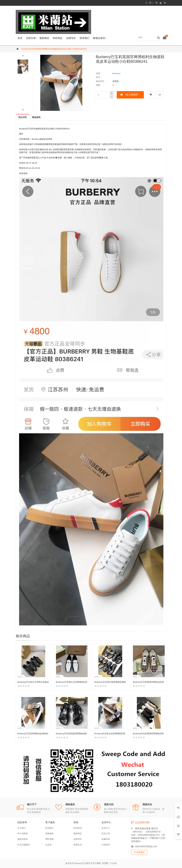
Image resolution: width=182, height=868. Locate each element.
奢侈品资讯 (99, 38)
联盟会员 (78, 845)
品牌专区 (71, 38)
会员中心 (106, 828)
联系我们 (85, 38)
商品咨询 (36, 117)
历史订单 (106, 833)
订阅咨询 (106, 845)
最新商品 (44, 38)
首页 (20, 38)
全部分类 (31, 38)
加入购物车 (132, 95)
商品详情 (22, 117)
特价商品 (58, 38)
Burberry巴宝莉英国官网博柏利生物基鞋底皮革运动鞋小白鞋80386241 (54, 49)
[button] (23, 55)
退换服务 (50, 833)
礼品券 (49, 845)
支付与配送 (23, 833)
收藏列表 (106, 839)
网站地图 (50, 839)
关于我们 (21, 828)
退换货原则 (23, 839)
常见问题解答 (24, 845)
